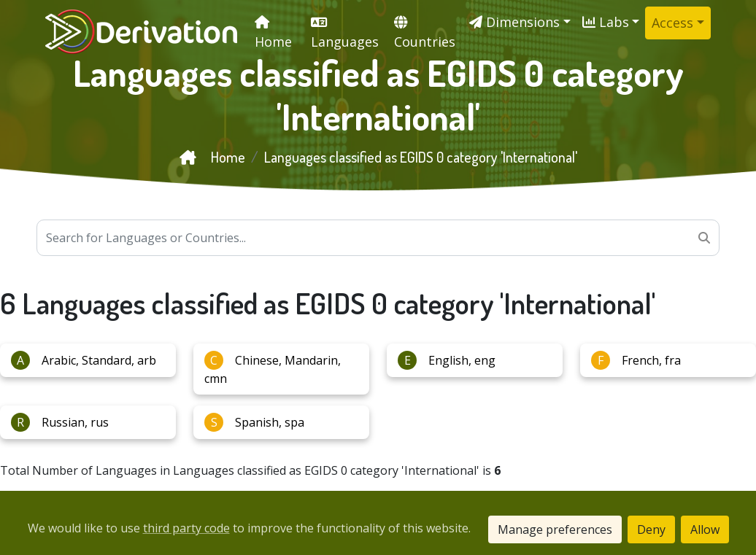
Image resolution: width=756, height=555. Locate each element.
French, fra (636, 360)
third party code (186, 528)
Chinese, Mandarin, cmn (273, 369)
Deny (651, 529)
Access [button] (672, 23)
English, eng (447, 360)
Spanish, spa (254, 422)
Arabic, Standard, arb (84, 360)
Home (212, 157)
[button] (520, 22)
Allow (705, 529)
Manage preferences (555, 529)
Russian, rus (60, 422)
